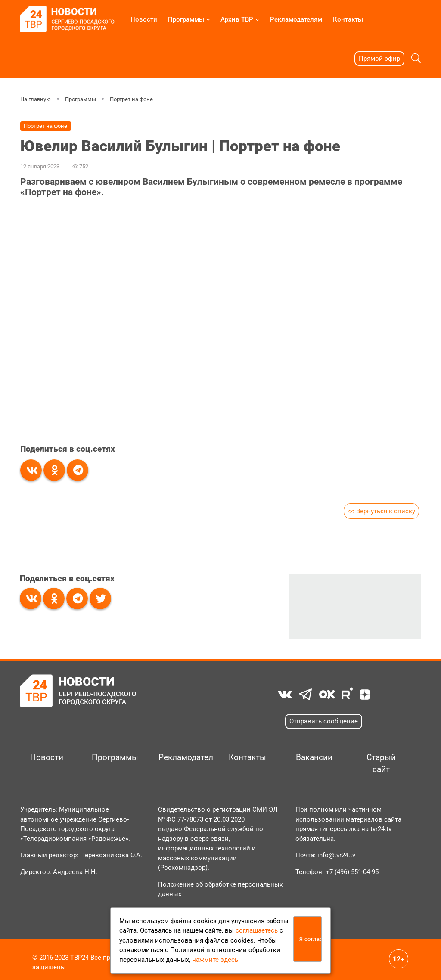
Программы (186, 19)
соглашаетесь (257, 930)
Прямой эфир (379, 59)
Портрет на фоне (131, 99)
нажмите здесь (215, 960)
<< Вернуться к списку (381, 511)
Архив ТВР (237, 19)
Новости (144, 19)
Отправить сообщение (324, 721)
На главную (36, 99)
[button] (416, 58)
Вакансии (314, 757)
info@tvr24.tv (336, 855)
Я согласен (311, 939)
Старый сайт (381, 763)
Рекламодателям (296, 19)
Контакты (348, 19)
